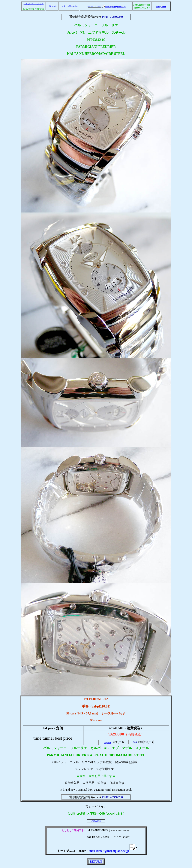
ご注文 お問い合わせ (69, 6)
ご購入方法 (52, 6)
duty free (108, 743)
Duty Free (161, 6)
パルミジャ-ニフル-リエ (34, 4)
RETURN (96, 862)
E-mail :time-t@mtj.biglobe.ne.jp (112, 851)
